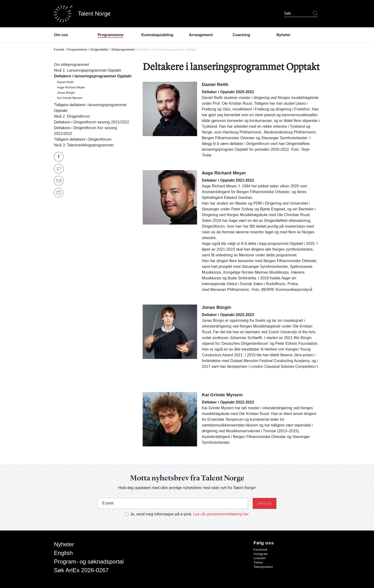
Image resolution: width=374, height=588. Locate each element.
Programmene (77, 50)
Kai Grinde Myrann (70, 98)
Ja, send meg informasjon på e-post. (161, 514)
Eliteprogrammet (123, 50)
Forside (59, 50)
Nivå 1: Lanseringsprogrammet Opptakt (87, 70)
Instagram (261, 554)
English (63, 553)
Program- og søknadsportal (89, 562)
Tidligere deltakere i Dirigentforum (83, 139)
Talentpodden (263, 567)
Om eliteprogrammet (71, 65)
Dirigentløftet (99, 50)
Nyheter (64, 544)
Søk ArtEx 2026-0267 (81, 570)
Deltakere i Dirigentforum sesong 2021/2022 (91, 122)
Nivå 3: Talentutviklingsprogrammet (84, 145)
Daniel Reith (65, 82)
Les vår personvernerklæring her (221, 514)
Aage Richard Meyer (71, 87)
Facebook (261, 550)
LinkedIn (260, 558)
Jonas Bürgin (66, 93)
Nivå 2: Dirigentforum (72, 116)
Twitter (259, 563)
